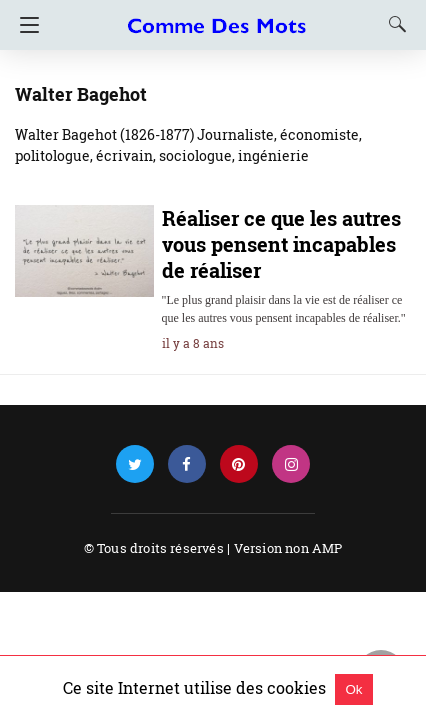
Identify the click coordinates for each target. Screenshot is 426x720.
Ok (353, 689)
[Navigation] (24, 25)
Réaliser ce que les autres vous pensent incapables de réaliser (281, 244)
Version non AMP (288, 548)
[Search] (393, 24)
